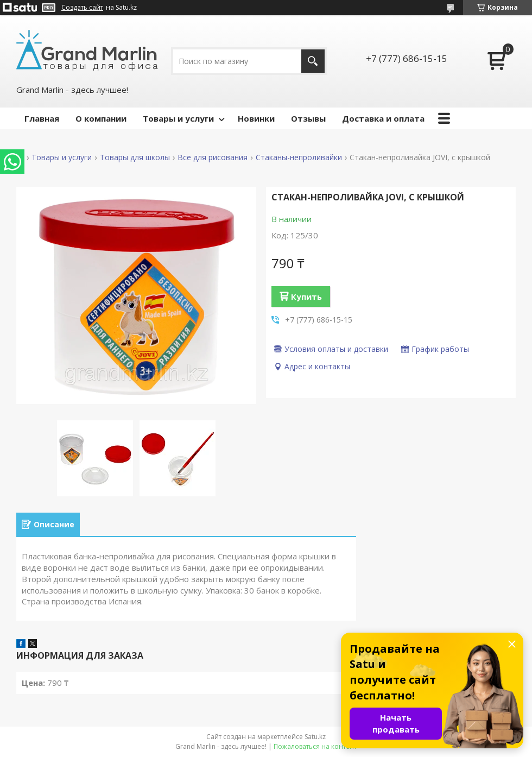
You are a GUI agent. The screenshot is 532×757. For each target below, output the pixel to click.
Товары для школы (135, 157)
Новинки (256, 118)
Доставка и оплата (383, 118)
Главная (42, 118)
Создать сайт (82, 8)
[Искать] (313, 61)
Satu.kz (315, 737)
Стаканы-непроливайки (299, 157)
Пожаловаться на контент (315, 746)
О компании (101, 118)
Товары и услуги (178, 118)
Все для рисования (213, 157)
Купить (306, 297)
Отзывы (308, 118)
